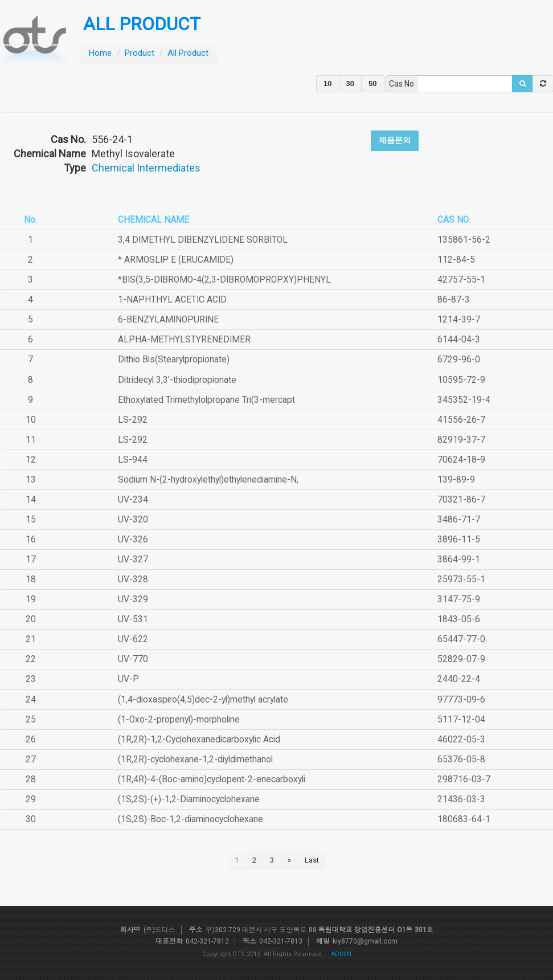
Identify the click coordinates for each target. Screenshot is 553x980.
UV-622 (133, 639)
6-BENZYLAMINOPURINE (168, 320)
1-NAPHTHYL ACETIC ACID (172, 300)
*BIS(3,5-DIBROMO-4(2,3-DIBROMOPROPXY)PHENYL (224, 280)
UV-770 (133, 659)
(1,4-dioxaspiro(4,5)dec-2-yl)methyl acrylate (203, 700)
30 (350, 83)
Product (140, 53)
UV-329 (133, 599)
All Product (188, 53)
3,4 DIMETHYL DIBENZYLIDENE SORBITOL (203, 240)
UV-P (128, 679)
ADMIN (341, 954)
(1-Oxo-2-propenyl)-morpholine (179, 720)
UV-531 (133, 619)
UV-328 (133, 579)
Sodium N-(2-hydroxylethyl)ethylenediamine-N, (208, 480)
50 (372, 83)
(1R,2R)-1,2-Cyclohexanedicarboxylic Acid (199, 740)
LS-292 (133, 420)
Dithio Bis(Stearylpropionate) (174, 360)
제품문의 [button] (395, 140)
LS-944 (133, 460)
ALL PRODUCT (142, 24)
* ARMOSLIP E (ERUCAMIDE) (176, 260)
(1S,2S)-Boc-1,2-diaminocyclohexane (191, 819)
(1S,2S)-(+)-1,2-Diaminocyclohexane (189, 799)
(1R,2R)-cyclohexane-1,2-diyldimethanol (195, 759)
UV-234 (133, 500)
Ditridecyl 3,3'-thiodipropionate (177, 380)
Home (100, 53)
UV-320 (133, 520)
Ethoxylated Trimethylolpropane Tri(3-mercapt (206, 400)
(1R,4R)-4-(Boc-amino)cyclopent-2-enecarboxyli (212, 779)
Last (312, 860)
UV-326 (133, 540)
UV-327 (133, 560)
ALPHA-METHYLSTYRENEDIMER (184, 340)
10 (327, 83)
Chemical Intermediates (146, 168)
